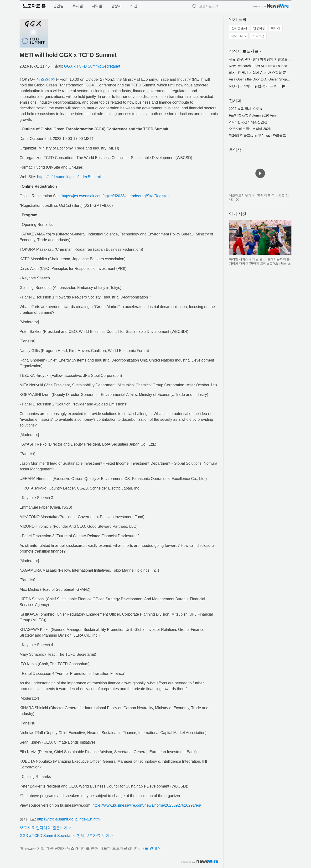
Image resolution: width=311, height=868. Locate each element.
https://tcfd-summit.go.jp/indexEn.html (69, 177)
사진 (134, 6)
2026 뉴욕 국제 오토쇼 (246, 109)
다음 (288, 237)
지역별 (97, 6)
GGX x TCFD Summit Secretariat (92, 66)
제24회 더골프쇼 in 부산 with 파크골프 (257, 135)
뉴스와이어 (46, 79)
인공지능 (259, 28)
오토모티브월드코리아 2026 (250, 129)
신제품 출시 (239, 28)
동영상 (235, 150)
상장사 (116, 6)
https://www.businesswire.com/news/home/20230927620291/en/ (147, 805)
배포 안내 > (150, 848)
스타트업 (258, 36)
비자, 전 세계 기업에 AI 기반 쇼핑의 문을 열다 (263, 73)
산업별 (58, 6)
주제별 (78, 6)
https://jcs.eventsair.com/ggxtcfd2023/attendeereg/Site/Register (115, 196)
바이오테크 (239, 36)
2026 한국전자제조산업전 (248, 122)
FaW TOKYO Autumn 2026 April (253, 115)
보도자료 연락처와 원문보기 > (45, 828)
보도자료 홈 (34, 6)
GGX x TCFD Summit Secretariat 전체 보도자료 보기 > (66, 836)
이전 (233, 237)
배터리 (276, 28)
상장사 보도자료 (244, 51)
